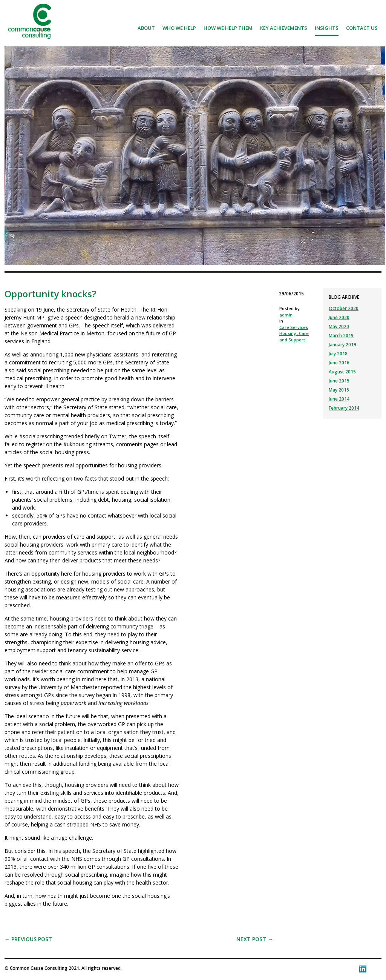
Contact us (362, 28)
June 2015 (339, 381)
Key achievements (284, 28)
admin (286, 315)
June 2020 (339, 317)
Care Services (294, 327)
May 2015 (339, 390)
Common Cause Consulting (30, 21)
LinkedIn (363, 969)
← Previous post (28, 939)
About (146, 28)
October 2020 (344, 308)
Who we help (179, 28)
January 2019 (342, 345)
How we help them (228, 28)
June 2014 (339, 399)
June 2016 (339, 363)
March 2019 (341, 336)
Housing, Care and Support (294, 336)
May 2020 (339, 326)
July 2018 (338, 354)
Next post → (255, 939)
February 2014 (344, 408)
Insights (327, 28)
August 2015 (342, 372)
